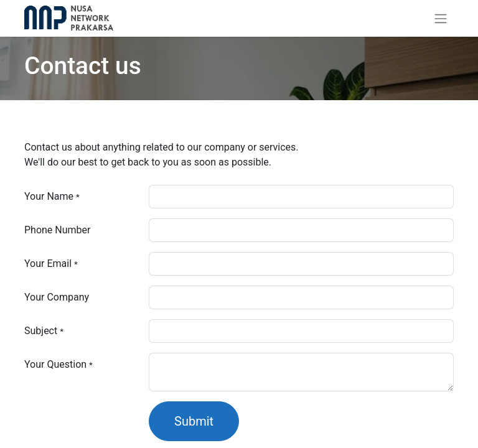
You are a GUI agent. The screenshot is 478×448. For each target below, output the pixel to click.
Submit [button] (194, 421)
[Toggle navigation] (441, 18)
